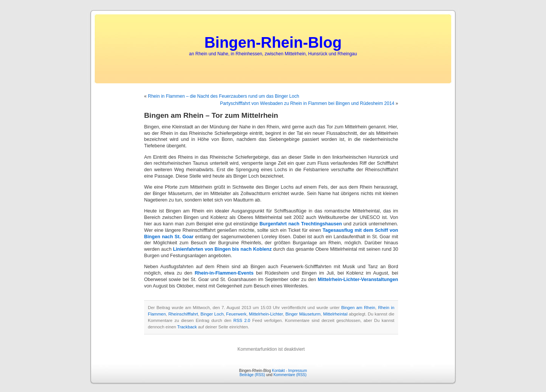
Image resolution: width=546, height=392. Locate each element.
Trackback (187, 327)
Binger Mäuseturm (303, 314)
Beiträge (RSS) (252, 375)
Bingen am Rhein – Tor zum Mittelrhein (211, 115)
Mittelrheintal (335, 314)
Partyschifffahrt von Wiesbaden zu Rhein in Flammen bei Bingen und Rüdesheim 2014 (307, 103)
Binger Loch (212, 314)
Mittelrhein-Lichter (266, 314)
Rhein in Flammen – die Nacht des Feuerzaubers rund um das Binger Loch (224, 96)
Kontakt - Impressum (289, 371)
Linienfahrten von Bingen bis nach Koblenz (222, 249)
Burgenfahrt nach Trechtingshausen (301, 224)
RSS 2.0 (242, 320)
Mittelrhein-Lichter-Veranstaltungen (358, 280)
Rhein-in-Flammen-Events (224, 273)
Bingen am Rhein (358, 308)
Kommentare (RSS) (290, 375)
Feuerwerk (236, 314)
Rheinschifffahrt (183, 314)
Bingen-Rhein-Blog (273, 42)
